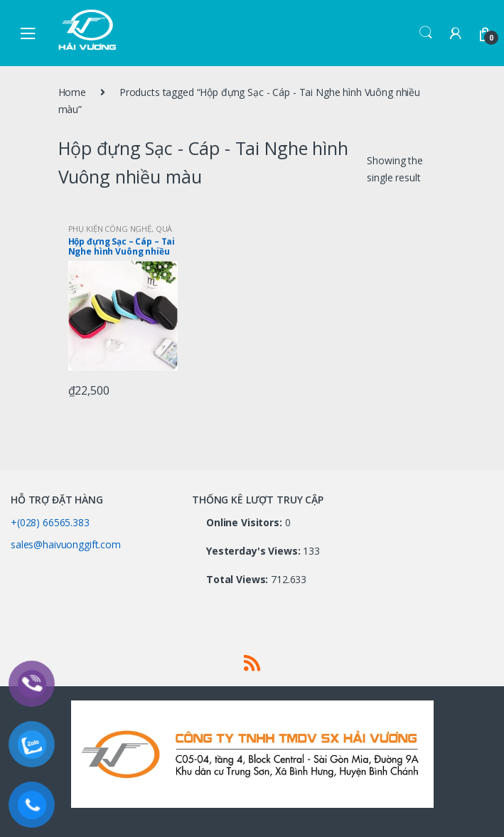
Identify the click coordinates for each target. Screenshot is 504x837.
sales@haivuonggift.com (66, 544)
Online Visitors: (246, 523)
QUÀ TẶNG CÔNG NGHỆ (120, 233)
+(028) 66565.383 (50, 522)
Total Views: (238, 580)
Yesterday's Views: (254, 551)
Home (72, 92)
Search (426, 33)
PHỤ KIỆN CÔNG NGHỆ (110, 229)
